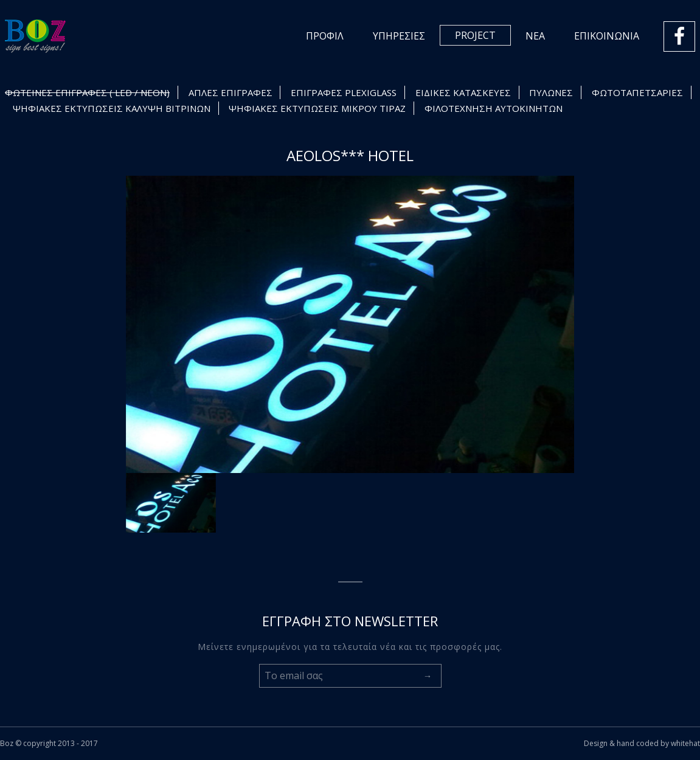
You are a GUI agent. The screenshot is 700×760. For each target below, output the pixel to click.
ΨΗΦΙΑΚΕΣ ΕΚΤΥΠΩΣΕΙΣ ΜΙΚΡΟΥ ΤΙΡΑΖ (317, 108)
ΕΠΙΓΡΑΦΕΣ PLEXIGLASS (344, 92)
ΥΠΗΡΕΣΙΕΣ (399, 36)
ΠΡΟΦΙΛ (325, 36)
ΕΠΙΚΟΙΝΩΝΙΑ (607, 36)
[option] (350, 324)
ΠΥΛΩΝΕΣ (551, 92)
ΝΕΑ (535, 36)
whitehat (685, 743)
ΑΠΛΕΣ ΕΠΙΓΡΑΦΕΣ (230, 92)
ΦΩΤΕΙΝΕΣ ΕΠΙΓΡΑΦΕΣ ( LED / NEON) (87, 92)
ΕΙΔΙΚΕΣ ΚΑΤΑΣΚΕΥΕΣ (463, 92)
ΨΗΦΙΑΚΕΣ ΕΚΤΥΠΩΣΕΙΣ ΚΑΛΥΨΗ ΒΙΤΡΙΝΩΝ (112, 108)
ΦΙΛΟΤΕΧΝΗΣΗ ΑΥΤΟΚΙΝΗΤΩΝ (494, 108)
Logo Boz (35, 36)
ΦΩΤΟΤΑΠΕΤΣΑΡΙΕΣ (637, 92)
